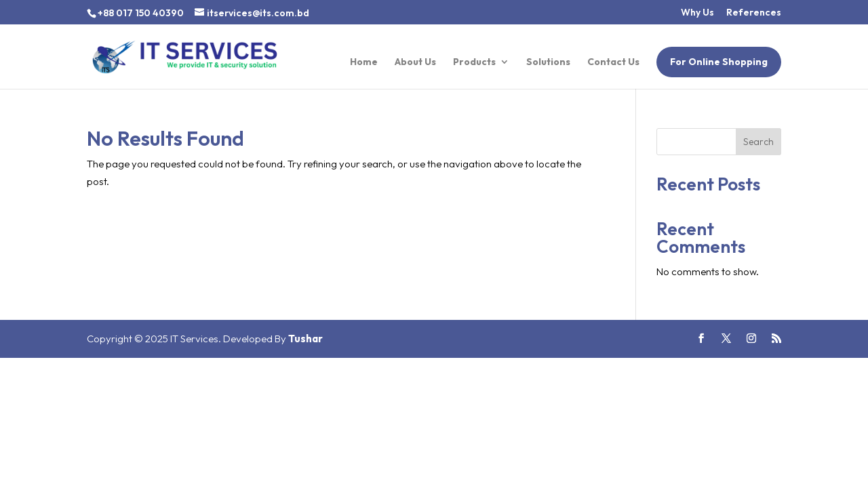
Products (474, 62)
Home (364, 62)
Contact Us (613, 62)
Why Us (697, 13)
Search (758, 142)
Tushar (305, 339)
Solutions (548, 62)
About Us (415, 62)
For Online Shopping (719, 62)
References (754, 13)
